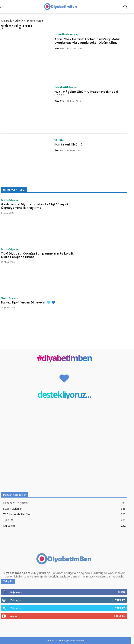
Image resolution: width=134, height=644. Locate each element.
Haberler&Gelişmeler (66, 87)
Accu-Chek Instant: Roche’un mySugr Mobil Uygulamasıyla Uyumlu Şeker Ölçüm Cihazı (87, 41)
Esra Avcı (59, 48)
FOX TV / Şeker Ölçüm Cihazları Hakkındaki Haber (86, 93)
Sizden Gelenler (9, 298)
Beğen (121, 592)
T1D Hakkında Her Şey (66, 34)
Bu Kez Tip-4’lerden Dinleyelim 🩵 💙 (28, 302)
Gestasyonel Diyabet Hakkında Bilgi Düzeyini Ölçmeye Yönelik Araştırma (34, 206)
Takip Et (120, 600)
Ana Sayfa (7, 21)
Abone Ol (119, 616)
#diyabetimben (64, 358)
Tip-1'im (58, 140)
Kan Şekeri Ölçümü (68, 144)
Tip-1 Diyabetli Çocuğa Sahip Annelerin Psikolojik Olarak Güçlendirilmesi (37, 255)
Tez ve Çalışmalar (10, 200)
